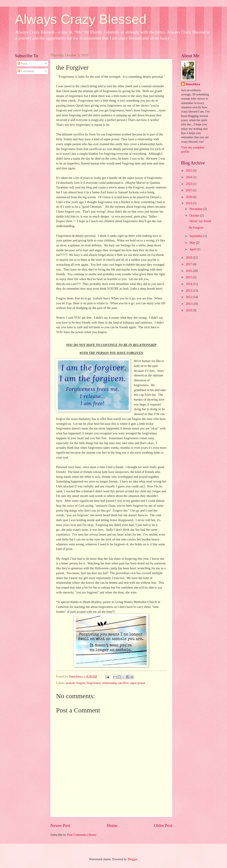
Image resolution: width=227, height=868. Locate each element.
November (196, 209)
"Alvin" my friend (200, 221)
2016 (189, 271)
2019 (189, 203)
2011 (189, 304)
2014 (189, 284)
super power (138, 683)
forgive (81, 683)
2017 (189, 264)
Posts (23, 64)
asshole (70, 683)
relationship (109, 683)
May (193, 243)
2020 (189, 197)
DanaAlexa (193, 84)
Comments (26, 71)
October (195, 216)
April (193, 249)
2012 (189, 297)
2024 (189, 177)
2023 (189, 184)
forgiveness (94, 683)
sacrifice (123, 683)
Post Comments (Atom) (82, 835)
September (196, 236)
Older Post (163, 825)
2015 (189, 277)
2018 (189, 258)
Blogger (132, 859)
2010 (189, 310)
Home (112, 825)
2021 (189, 190)
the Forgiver (196, 228)
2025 (189, 171)
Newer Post (60, 825)
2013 (189, 291)
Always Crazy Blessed (81, 19)
